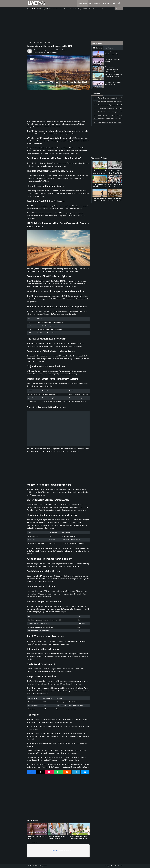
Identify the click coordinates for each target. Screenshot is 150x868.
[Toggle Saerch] (119, 3)
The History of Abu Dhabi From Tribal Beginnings (115, 173)
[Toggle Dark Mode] (114, 3)
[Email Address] (107, 9)
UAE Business (106, 3)
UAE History (48, 42)
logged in (56, 850)
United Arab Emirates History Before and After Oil (115, 187)
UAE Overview (83, 3)
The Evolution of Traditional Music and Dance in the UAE (112, 69)
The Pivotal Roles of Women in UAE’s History (100, 201)
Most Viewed (98, 48)
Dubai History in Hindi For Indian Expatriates (57, 837)
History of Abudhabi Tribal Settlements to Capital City (100, 187)
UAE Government (94, 3)
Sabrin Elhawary (52, 52)
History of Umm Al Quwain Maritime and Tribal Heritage (79, 837)
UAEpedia (39, 52)
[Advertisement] (75, 26)
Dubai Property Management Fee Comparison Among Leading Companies (60, 9)
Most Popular (108, 48)
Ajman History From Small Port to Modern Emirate (115, 201)
